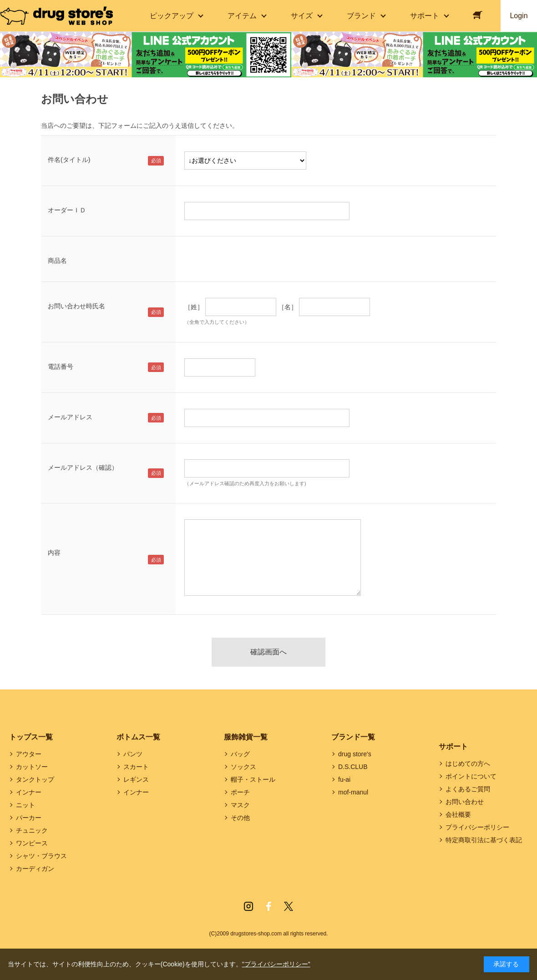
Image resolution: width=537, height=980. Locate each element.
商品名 (57, 261)
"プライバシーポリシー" (276, 964)
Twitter (289, 906)
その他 (240, 818)
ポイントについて (471, 776)
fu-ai (344, 779)
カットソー (32, 767)
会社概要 (458, 814)
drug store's (355, 754)
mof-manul (353, 792)
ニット (25, 805)
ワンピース (32, 843)
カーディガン (35, 869)
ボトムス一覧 (138, 737)
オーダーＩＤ (67, 210)
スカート (136, 767)
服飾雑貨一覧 (246, 737)
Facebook (268, 906)
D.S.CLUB (353, 767)
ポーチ (240, 792)
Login (519, 16)
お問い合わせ (465, 802)
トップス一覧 (31, 737)
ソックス (243, 767)
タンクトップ (35, 779)
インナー (29, 792)
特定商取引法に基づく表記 (484, 840)
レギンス (136, 779)
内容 (54, 553)
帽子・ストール (253, 779)
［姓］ (194, 307)
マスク (240, 805)
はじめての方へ (468, 764)
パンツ (133, 754)
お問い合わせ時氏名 (76, 306)
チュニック (32, 830)
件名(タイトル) (69, 160)
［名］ (288, 307)
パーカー (29, 818)
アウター (29, 754)
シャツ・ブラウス (41, 856)
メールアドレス (70, 417)
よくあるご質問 (468, 789)
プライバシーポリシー (477, 827)
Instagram (248, 906)
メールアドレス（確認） (83, 467)
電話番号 (61, 367)
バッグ (240, 754)
